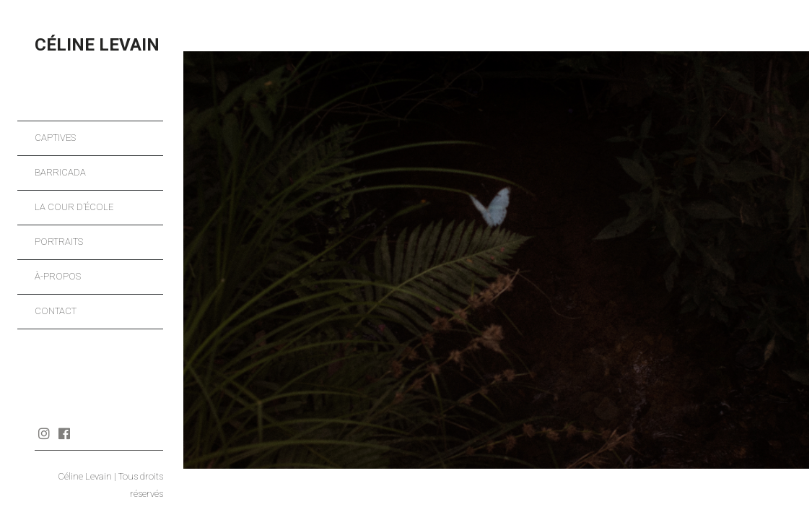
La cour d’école (74, 207)
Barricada (60, 172)
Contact (56, 311)
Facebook (64, 433)
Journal (84, 433)
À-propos (58, 276)
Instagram (44, 433)
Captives (55, 138)
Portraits (59, 242)
